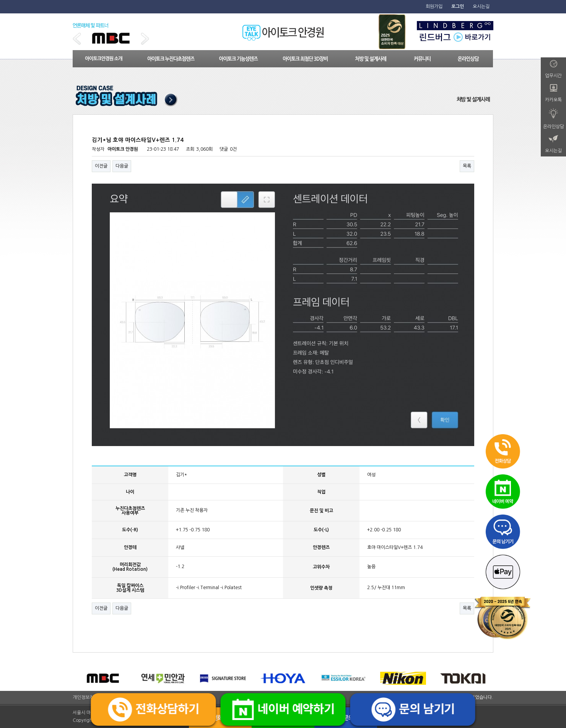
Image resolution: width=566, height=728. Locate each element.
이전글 (101, 166)
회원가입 (434, 7)
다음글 (122, 166)
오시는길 (481, 7)
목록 (467, 166)
